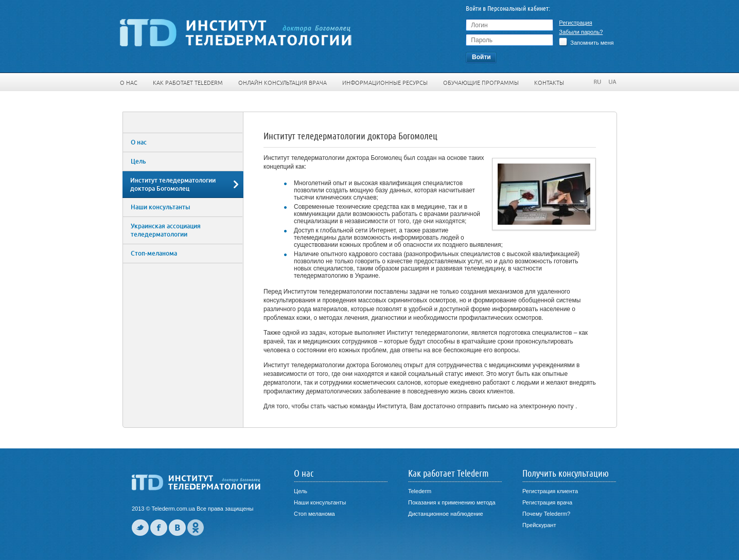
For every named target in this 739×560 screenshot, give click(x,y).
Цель (138, 161)
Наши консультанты (160, 207)
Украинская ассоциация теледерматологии (166, 230)
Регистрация (575, 23)
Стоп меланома (314, 514)
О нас (129, 83)
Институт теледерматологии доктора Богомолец (173, 185)
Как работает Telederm (188, 83)
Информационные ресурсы (385, 83)
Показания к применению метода (452, 502)
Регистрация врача (547, 502)
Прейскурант (539, 525)
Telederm (420, 491)
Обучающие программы (481, 83)
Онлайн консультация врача (283, 83)
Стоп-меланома (154, 254)
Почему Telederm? (546, 514)
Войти (481, 57)
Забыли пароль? (581, 32)
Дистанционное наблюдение (446, 514)
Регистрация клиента (550, 491)
